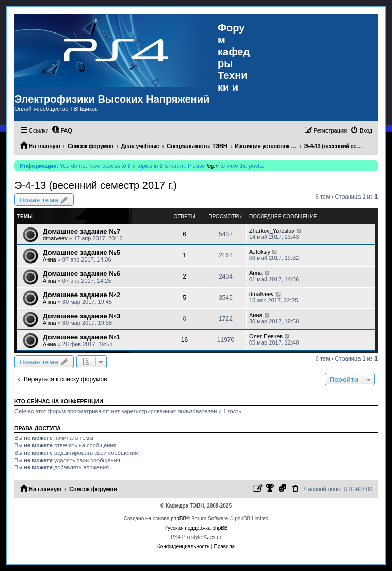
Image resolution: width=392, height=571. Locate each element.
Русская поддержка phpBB (196, 528)
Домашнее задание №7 (81, 231)
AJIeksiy (260, 252)
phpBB (178, 519)
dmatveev (55, 238)
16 (184, 340)
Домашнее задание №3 (81, 316)
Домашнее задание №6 (81, 274)
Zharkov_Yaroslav (272, 231)
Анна (50, 259)
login (213, 166)
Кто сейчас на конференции (59, 401)
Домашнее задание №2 (81, 295)
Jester (214, 537)
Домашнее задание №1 (81, 337)
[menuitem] (62, 130)
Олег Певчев (266, 336)
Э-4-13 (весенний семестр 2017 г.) (96, 185)
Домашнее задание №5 (81, 252)
